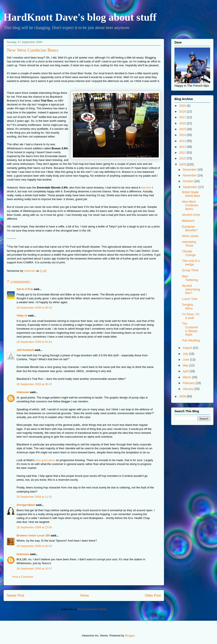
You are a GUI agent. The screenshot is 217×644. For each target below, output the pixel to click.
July (186, 354)
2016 (183, 123)
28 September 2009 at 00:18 (34, 308)
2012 (183, 147)
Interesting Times (189, 244)
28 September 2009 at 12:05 (34, 527)
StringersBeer (26, 505)
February (189, 383)
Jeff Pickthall (25, 350)
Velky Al (22, 316)
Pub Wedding (191, 340)
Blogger (130, 636)
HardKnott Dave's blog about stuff (80, 17)
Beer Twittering (190, 278)
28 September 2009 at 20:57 (34, 569)
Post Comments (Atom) (92, 609)
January (188, 389)
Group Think (190, 270)
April (186, 371)
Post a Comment (23, 577)
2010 (183, 158)
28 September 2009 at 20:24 (34, 546)
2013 (183, 141)
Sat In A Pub (25, 289)
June (186, 360)
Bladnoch (188, 221)
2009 (183, 164)
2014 (183, 135)
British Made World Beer (191, 194)
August (188, 348)
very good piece (45, 460)
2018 (183, 111)
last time (146, 188)
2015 (183, 129)
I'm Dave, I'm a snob (191, 316)
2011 (183, 153)
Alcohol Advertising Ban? (191, 289)
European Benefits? (190, 228)
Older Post (153, 595)
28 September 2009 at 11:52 (34, 497)
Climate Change (189, 253)
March (187, 377)
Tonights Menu (188, 307)
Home (85, 595)
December (190, 170)
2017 (183, 117)
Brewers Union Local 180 (33, 535)
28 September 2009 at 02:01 (34, 342)
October (188, 181)
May (186, 365)
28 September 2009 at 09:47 (34, 384)
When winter (190, 236)
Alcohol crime (191, 215)
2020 (183, 106)
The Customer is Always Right (190, 329)
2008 (183, 396)
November (190, 175)
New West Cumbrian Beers (190, 205)
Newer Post (16, 595)
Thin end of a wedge (191, 263)
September (190, 187)
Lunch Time (190, 299)
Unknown (23, 392)
